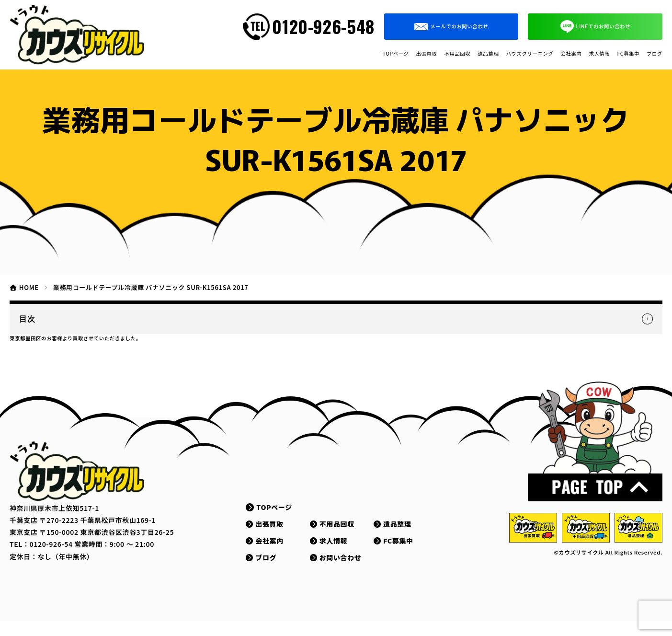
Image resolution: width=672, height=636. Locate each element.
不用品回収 (338, 54)
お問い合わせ (344, 572)
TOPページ (242, 54)
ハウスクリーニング (454, 54)
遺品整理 (387, 54)
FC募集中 (609, 54)
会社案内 (520, 54)
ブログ (649, 54)
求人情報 (564, 54)
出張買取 (290, 54)
